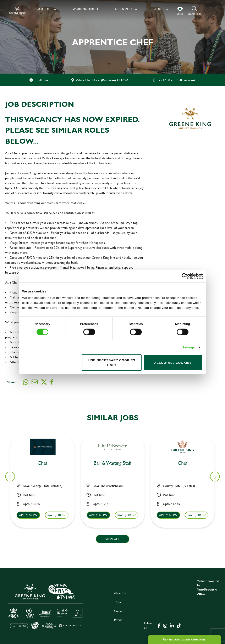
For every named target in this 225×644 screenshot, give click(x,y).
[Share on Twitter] (44, 382)
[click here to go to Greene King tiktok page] (179, 625)
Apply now (31, 515)
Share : (13, 382)
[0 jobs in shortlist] (180, 11)
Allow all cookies (173, 362)
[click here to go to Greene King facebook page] (159, 625)
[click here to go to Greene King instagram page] (165, 625)
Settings (189, 347)
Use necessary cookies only (112, 363)
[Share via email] (35, 382)
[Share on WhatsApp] (26, 382)
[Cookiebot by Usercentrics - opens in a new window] (185, 276)
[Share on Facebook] (52, 382)
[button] (194, 11)
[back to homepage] (17, 11)
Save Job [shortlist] (57, 515)
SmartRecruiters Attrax (207, 592)
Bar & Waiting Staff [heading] (45, 463)
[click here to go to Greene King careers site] (46, 606)
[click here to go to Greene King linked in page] (172, 625)
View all (113, 539)
